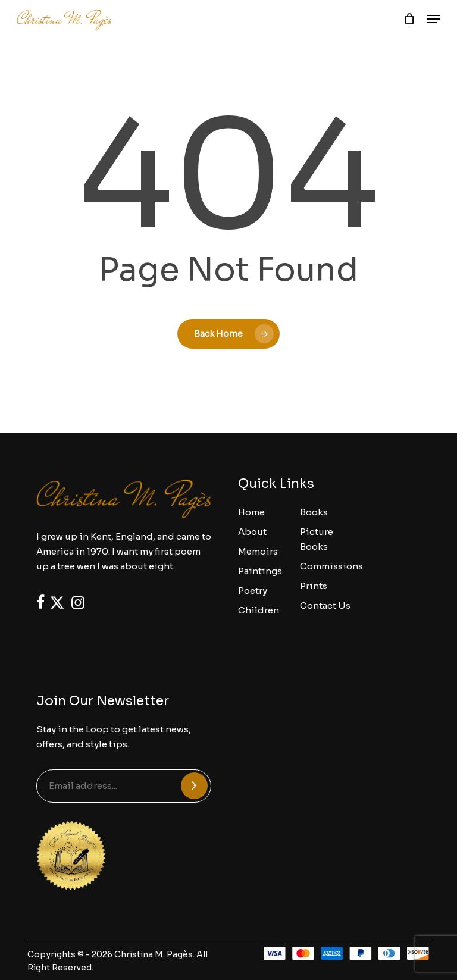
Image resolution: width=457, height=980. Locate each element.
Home (251, 512)
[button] (434, 19)
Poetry (253, 591)
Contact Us (325, 605)
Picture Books (317, 539)
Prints (314, 586)
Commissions (326, 566)
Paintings (260, 571)
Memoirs (258, 551)
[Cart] (410, 19)
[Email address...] (124, 786)
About (252, 532)
